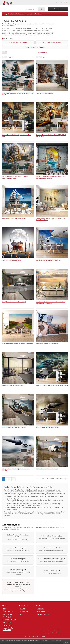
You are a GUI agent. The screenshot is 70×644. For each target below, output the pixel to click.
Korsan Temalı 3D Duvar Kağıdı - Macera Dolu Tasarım (17, 132)
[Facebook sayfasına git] (47, 632)
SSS (21, 615)
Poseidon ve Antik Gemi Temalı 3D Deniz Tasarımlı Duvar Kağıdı (15, 174)
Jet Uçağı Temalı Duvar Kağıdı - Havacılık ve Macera (16, 466)
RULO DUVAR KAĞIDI (34, 14)
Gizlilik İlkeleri (8, 626)
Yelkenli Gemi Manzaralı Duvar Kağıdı (14, 215)
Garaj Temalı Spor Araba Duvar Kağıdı (14, 299)
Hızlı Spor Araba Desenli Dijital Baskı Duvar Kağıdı (52, 382)
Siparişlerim (41, 612)
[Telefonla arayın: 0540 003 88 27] (56, 2)
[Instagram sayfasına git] (53, 632)
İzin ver (66, 642)
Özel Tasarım (8, 612)
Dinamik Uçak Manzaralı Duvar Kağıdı (48, 257)
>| (13, 476)
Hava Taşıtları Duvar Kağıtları (35, 43)
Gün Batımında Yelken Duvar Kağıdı (48, 340)
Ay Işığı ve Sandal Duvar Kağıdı (12, 257)
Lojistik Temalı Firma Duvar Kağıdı (47, 466)
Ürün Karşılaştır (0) (42, 50)
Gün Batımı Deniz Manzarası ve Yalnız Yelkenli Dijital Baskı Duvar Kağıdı (51, 299)
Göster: (39, 54)
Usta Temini (7, 615)
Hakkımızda (7, 623)
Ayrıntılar (58, 640)
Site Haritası (24, 612)
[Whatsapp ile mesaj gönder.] (58, 2)
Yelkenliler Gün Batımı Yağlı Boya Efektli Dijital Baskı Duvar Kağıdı (51, 216)
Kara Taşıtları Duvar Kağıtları (13, 43)
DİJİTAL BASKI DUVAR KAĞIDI (15, 14)
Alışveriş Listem (43, 615)
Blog (4, 609)
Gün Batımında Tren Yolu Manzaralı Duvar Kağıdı (18, 340)
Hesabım (40, 609)
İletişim (23, 609)
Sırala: (5, 54)
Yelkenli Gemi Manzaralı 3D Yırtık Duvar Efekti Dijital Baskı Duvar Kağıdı (51, 174)
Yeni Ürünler (7, 617)
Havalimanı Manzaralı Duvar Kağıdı (13, 382)
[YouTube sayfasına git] (59, 632)
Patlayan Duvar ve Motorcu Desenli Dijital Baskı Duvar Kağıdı (51, 132)
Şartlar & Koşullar (9, 620)
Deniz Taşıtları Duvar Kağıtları (57, 43)
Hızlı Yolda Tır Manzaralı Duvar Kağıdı (14, 424)
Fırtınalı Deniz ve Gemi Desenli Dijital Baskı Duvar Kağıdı (18, 91)
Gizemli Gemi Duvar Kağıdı (45, 90)
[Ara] (41, 9)
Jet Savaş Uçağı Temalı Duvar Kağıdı (48, 424)
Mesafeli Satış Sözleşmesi (8, 629)
